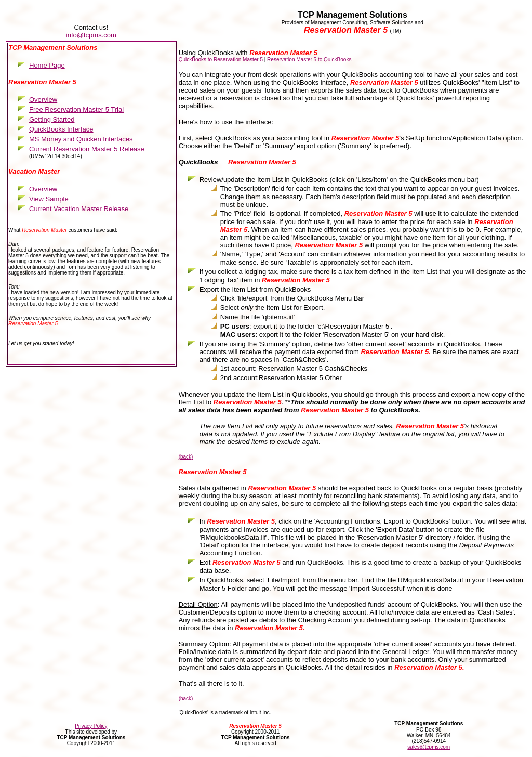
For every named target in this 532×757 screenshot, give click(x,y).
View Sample (49, 199)
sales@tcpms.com (429, 747)
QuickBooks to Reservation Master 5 (221, 60)
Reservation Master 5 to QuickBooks (309, 60)
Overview (43, 189)
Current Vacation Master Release (79, 209)
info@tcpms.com (91, 35)
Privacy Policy (91, 726)
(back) (186, 457)
